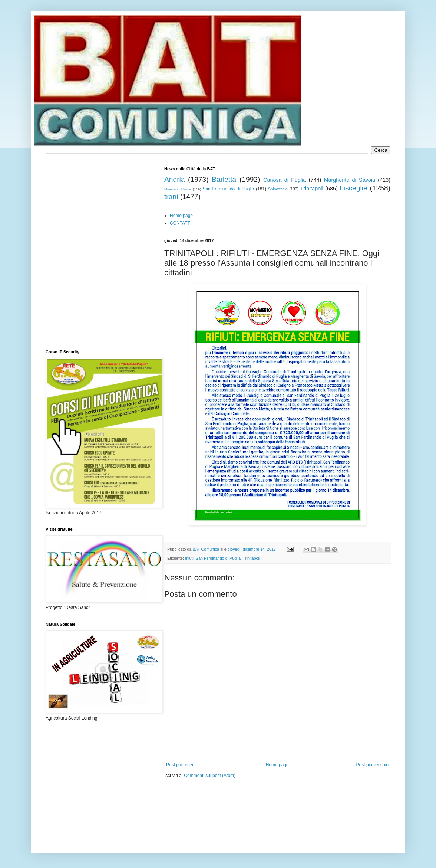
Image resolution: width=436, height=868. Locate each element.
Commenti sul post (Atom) (210, 776)
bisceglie (354, 188)
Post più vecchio (372, 765)
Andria (174, 179)
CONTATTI (181, 223)
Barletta (224, 179)
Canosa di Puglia (285, 180)
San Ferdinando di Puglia (228, 189)
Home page (181, 216)
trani (171, 196)
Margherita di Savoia (350, 180)
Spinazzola (278, 189)
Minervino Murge (178, 189)
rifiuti (189, 558)
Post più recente (182, 765)
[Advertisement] (251, 801)
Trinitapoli (312, 189)
